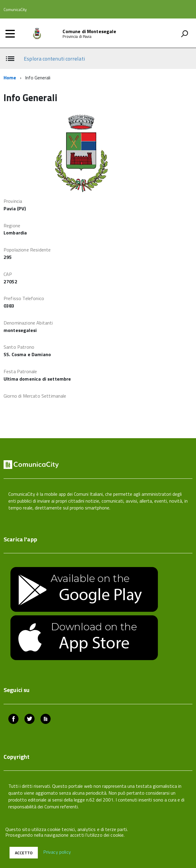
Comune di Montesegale (89, 31)
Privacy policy (57, 852)
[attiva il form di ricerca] (184, 34)
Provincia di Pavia (77, 37)
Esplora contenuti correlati (54, 59)
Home (10, 78)
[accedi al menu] (10, 34)
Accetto (24, 853)
